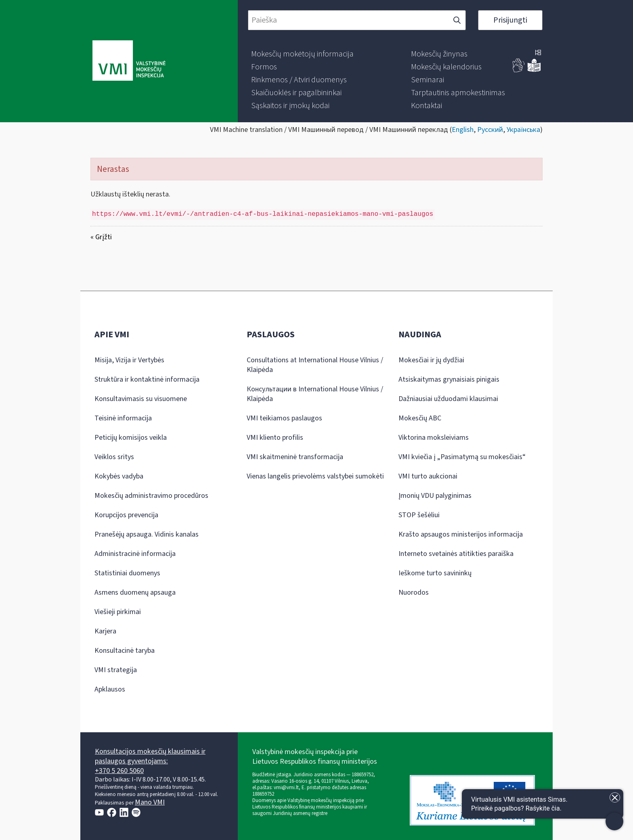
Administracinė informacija (135, 554)
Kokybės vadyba (119, 476)
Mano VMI (150, 802)
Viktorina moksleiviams (434, 438)
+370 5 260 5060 (119, 771)
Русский (490, 130)
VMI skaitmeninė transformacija (295, 457)
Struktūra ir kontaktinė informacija (147, 379)
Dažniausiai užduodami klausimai (448, 399)
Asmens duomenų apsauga (135, 592)
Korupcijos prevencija (126, 515)
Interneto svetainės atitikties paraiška (456, 554)
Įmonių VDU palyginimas (435, 496)
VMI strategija (116, 670)
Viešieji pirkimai (118, 612)
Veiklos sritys (114, 457)
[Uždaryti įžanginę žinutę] (615, 797)
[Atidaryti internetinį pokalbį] (543, 804)
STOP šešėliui (419, 515)
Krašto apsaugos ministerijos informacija (461, 534)
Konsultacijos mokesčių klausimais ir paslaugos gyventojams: (150, 756)
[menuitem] (302, 54)
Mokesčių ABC (420, 418)
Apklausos (110, 689)
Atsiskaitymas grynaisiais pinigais (449, 379)
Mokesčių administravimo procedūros (151, 496)
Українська (523, 130)
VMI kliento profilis (275, 438)
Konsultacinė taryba (125, 651)
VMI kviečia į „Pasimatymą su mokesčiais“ (462, 457)
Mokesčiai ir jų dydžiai (431, 360)
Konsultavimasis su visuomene (141, 399)
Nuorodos (414, 592)
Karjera (105, 631)
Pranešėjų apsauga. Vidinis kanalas (147, 534)
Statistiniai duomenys (127, 573)
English (463, 130)
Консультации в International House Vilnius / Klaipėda (315, 394)
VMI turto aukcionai (428, 476)
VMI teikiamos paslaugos (284, 418)
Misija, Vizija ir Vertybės (129, 360)
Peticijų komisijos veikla (131, 438)
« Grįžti (101, 237)
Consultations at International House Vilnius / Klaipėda (315, 365)
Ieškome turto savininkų (435, 573)
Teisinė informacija (123, 418)
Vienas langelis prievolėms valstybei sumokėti (315, 476)
